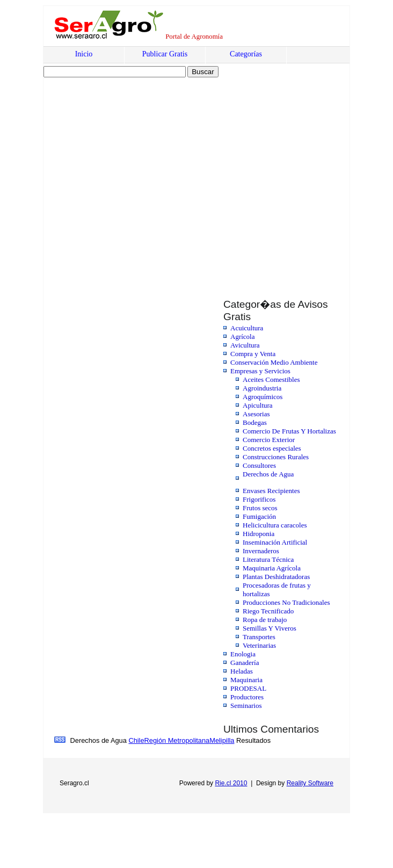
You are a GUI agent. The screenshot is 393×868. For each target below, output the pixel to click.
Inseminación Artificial (275, 542)
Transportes (259, 637)
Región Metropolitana (177, 740)
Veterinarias (259, 645)
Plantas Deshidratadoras (276, 577)
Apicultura (258, 405)
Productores (247, 697)
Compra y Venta (253, 354)
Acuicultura (247, 328)
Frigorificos (259, 499)
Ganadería (245, 663)
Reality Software (310, 783)
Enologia (243, 654)
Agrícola (242, 337)
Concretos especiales (272, 448)
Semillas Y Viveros (270, 628)
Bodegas (255, 422)
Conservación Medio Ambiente (274, 362)
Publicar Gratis (165, 54)
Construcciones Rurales (276, 457)
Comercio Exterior (269, 440)
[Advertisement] (104, 177)
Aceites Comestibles (271, 379)
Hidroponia (259, 534)
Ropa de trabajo (265, 620)
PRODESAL (248, 688)
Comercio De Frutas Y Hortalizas (289, 431)
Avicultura (245, 345)
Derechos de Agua (268, 474)
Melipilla (222, 740)
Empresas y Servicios (260, 371)
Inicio (84, 54)
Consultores (259, 465)
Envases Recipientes (271, 491)
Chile (136, 740)
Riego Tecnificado (268, 611)
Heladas (242, 671)
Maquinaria (246, 680)
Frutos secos (260, 508)
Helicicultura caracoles (275, 525)
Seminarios (246, 706)
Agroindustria (262, 388)
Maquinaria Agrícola (272, 568)
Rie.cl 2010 (231, 783)
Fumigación (259, 516)
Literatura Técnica (268, 559)
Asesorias (256, 414)
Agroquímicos (263, 397)
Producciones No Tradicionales (286, 602)
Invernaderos (261, 551)
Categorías (246, 54)
